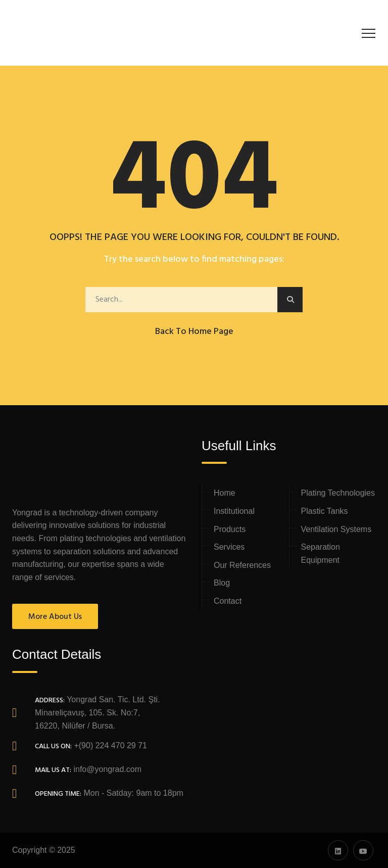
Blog (222, 583)
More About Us (55, 617)
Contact (228, 601)
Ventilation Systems (336, 529)
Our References (242, 565)
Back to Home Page (194, 332)
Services (229, 547)
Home (225, 493)
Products (230, 529)
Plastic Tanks (325, 511)
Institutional (234, 511)
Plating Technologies (338, 493)
